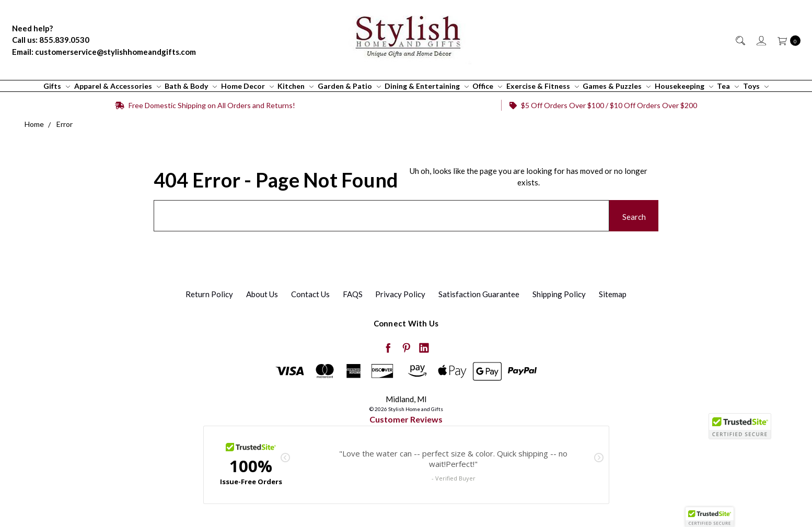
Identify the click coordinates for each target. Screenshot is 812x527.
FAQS (353, 294)
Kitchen (295, 86)
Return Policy (209, 294)
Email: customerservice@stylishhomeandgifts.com (104, 52)
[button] (710, 517)
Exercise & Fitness (543, 86)
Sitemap (613, 294)
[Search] (740, 40)
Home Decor (247, 86)
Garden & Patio (349, 86)
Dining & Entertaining (427, 86)
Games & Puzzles (617, 86)
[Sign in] (761, 40)
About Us (262, 294)
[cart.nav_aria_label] (786, 40)
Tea (728, 86)
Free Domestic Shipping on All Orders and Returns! (205, 105)
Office (487, 86)
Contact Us (310, 294)
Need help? (32, 28)
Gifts (57, 86)
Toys (756, 86)
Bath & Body (191, 86)
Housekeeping (684, 86)
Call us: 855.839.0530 (51, 40)
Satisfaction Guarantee (479, 294)
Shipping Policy (559, 294)
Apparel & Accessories (118, 86)
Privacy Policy (400, 294)
